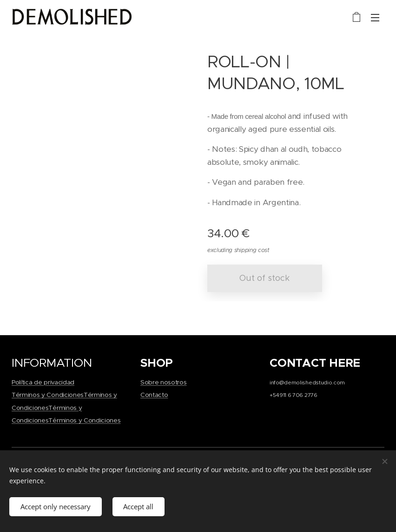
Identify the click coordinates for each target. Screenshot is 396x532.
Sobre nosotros (164, 382)
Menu (375, 18)
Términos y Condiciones (48, 395)
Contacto (154, 395)
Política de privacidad (43, 382)
